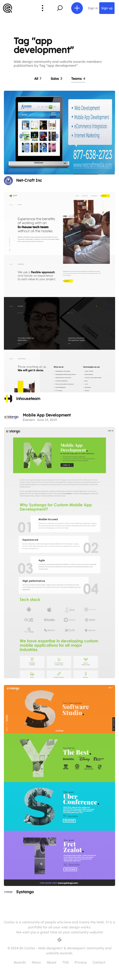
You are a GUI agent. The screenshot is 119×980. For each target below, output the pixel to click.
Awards (20, 962)
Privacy (81, 962)
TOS (65, 962)
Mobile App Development (47, 415)
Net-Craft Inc (29, 180)
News (36, 962)
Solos (56, 79)
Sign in (93, 8)
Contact (99, 962)
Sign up (107, 8)
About (52, 962)
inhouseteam (28, 399)
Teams (78, 79)
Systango (25, 892)
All (38, 79)
